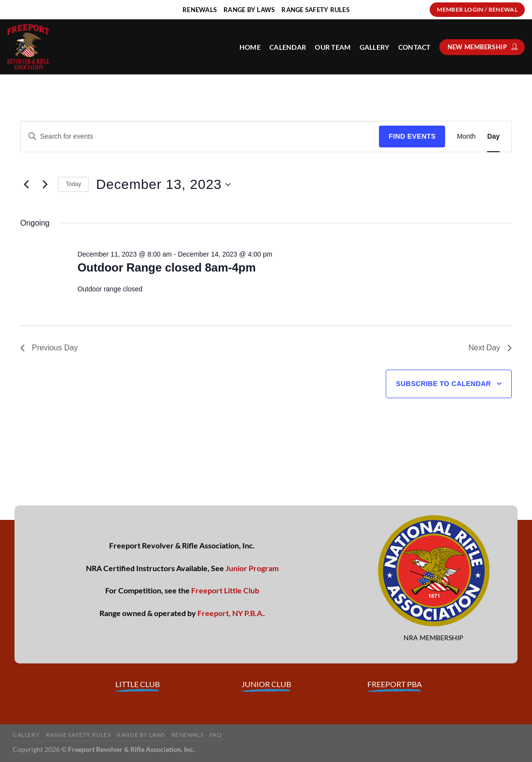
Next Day (490, 348)
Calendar (288, 47)
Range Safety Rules (78, 735)
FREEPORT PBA (395, 684)
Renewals (188, 735)
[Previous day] (26, 185)
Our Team (333, 47)
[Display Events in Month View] (466, 137)
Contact (414, 47)
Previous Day (49, 348)
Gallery (375, 47)
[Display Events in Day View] (493, 137)
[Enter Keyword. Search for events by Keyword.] (200, 137)
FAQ (216, 735)
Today (73, 184)
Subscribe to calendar (443, 384)
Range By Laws (141, 735)
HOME (250, 47)
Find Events (412, 136)
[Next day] (45, 185)
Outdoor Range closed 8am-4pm (166, 267)
